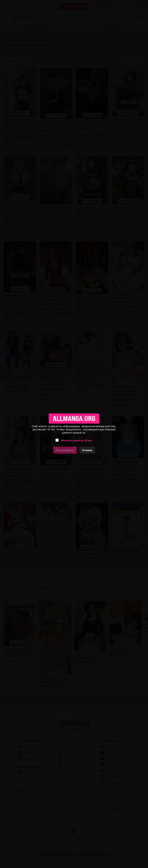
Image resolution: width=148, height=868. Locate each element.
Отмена (87, 450)
